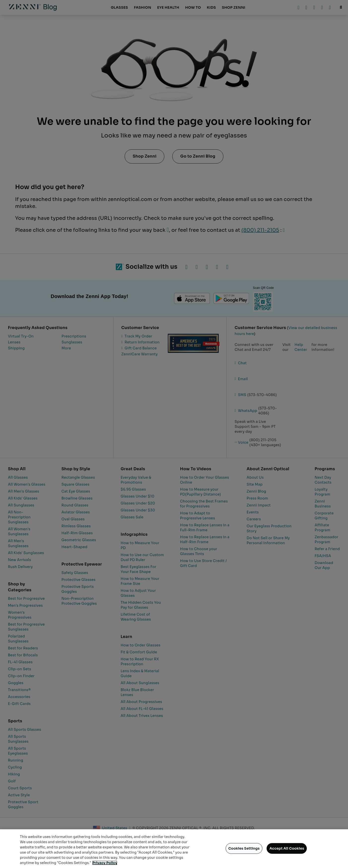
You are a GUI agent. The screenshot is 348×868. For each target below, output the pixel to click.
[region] (174, 849)
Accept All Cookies (287, 848)
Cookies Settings (244, 848)
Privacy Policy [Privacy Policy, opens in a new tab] (105, 863)
